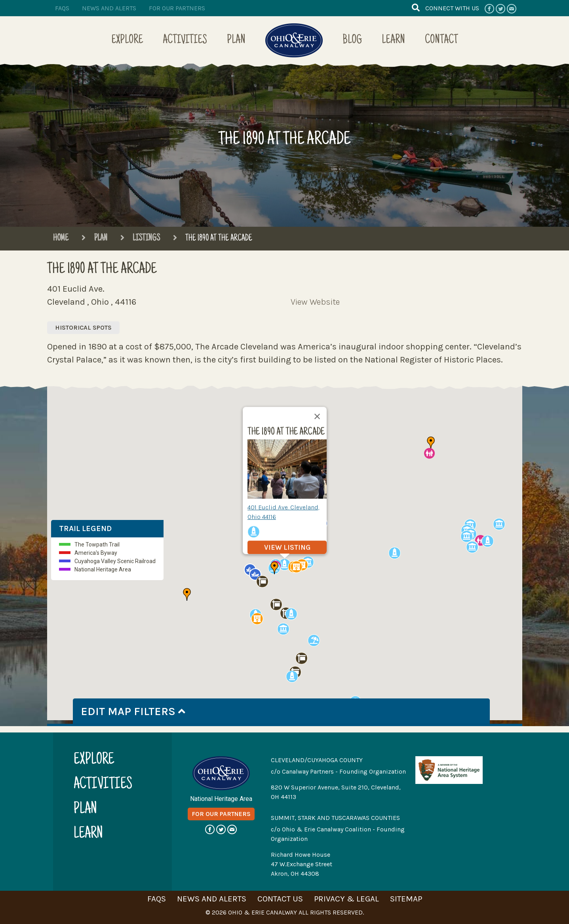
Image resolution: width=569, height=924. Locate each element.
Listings (140, 239)
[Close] (317, 416)
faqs (62, 8)
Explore (127, 41)
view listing (287, 547)
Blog (352, 41)
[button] (291, 614)
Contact (441, 41)
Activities (185, 41)
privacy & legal (346, 899)
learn (88, 834)
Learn (393, 41)
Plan (236, 41)
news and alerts (109, 8)
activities (103, 785)
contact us (280, 899)
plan (85, 810)
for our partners (177, 8)
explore (94, 760)
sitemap (406, 899)
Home (61, 239)
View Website (315, 302)
